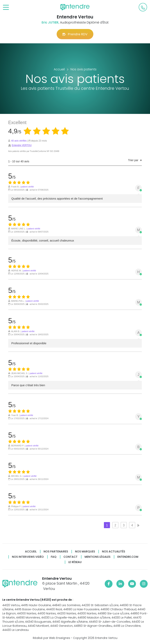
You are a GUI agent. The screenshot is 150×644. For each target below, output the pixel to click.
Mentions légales (97, 557)
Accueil (31, 552)
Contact (71, 557)
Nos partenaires (56, 552)
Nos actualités (113, 552)
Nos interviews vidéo (28, 557)
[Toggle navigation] (6, 8)
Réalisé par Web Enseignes (51, 638)
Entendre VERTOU (22, 145)
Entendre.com (128, 557)
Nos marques (85, 552)
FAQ (54, 557)
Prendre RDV (75, 34)
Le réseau (75, 562)
